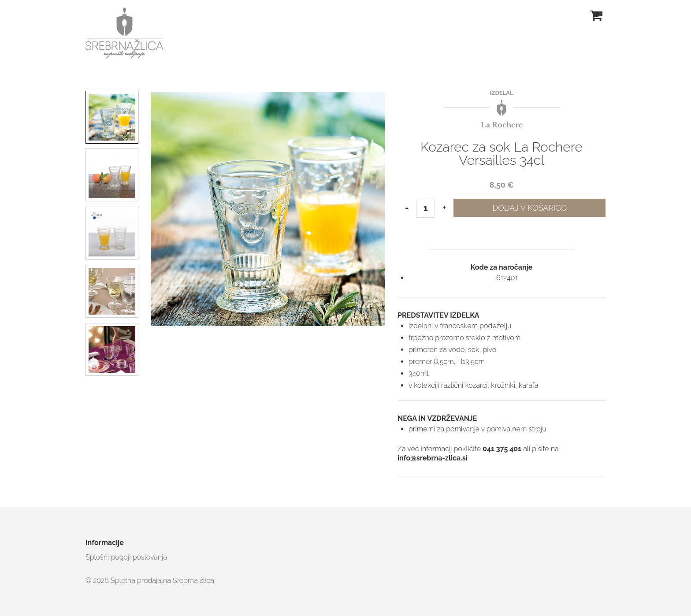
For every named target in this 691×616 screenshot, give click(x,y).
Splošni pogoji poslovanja (126, 557)
